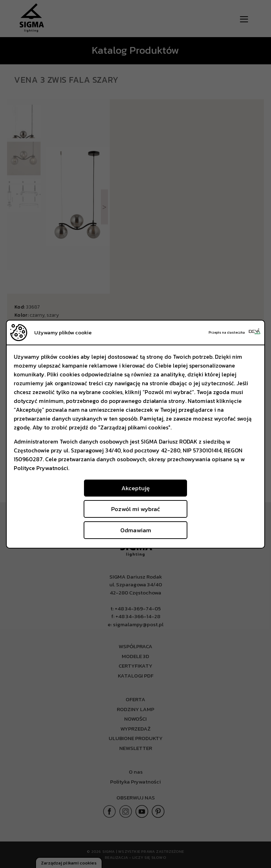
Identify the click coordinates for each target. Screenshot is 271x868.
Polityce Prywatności (41, 468)
